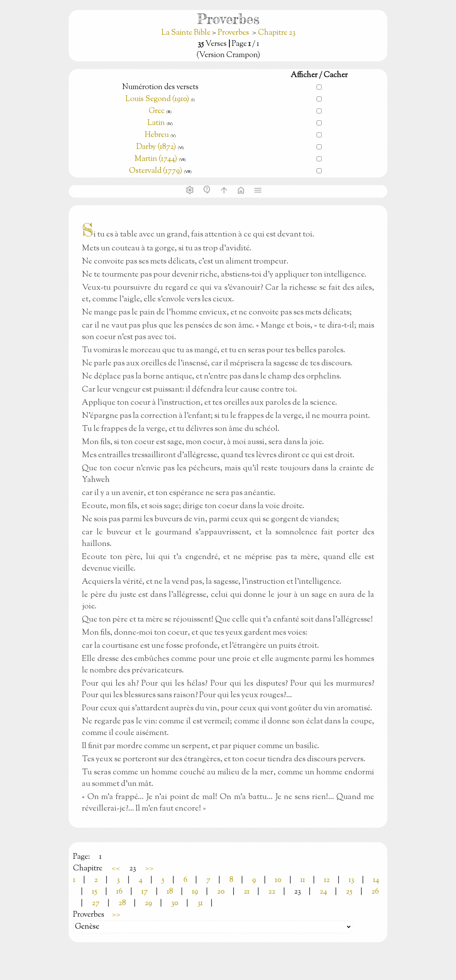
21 (247, 892)
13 (351, 880)
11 (303, 880)
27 (96, 903)
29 (148, 903)
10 (278, 880)
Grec (157, 111)
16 (119, 892)
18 (170, 892)
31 (200, 903)
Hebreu (157, 135)
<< (116, 869)
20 (221, 892)
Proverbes (233, 33)
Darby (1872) (156, 147)
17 (145, 892)
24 (323, 892)
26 (375, 892)
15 (95, 892)
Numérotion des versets (160, 87)
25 (349, 892)
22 (272, 892)
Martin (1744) (156, 159)
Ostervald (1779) (156, 171)
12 (327, 880)
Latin (156, 123)
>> (149, 869)
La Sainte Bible (187, 33)
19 (195, 892)
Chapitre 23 (277, 33)
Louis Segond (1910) (157, 99)
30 (175, 903)
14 (376, 880)
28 (122, 903)
